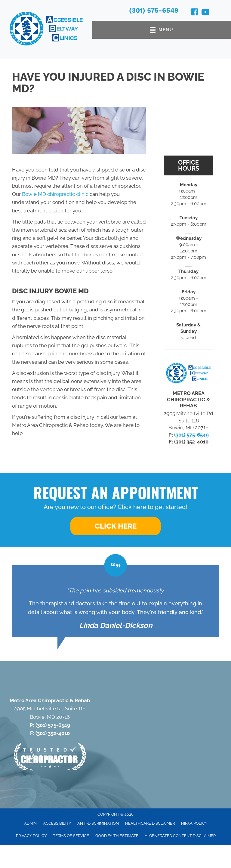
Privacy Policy (31, 836)
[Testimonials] (115, 601)
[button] (115, 526)
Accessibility (57, 823)
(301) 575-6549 (154, 10)
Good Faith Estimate (117, 836)
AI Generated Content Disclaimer (180, 836)
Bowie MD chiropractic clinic (55, 194)
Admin (30, 823)
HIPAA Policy (194, 823)
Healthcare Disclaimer (150, 823)
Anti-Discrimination (98, 823)
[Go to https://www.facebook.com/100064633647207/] (195, 13)
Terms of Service (71, 836)
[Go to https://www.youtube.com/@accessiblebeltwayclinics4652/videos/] (205, 13)
